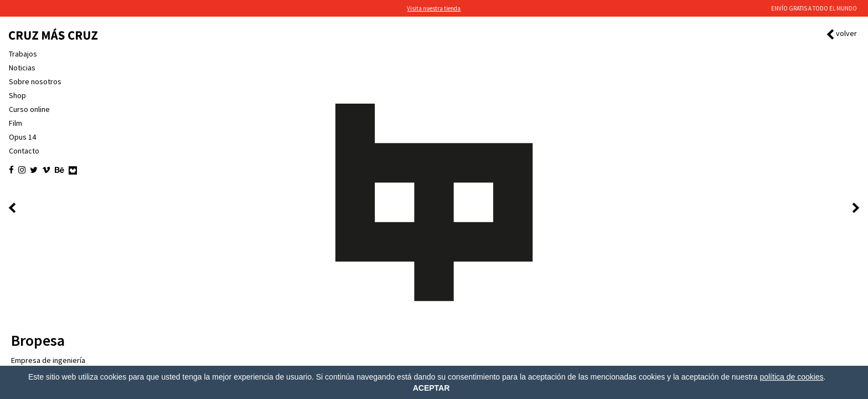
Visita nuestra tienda (434, 8)
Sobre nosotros (35, 81)
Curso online (29, 109)
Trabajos (23, 54)
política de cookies (791, 377)
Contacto (24, 151)
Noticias (22, 68)
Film (15, 123)
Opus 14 (22, 137)
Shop (17, 95)
